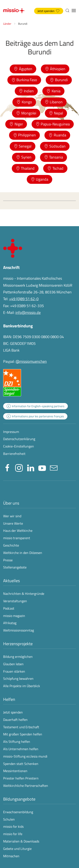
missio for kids (13, 826)
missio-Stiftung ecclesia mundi (25, 756)
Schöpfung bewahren (18, 679)
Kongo (24, 102)
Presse (8, 560)
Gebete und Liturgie (17, 849)
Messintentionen (15, 771)
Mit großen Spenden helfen (23, 734)
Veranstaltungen (15, 601)
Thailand (25, 168)
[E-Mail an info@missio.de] (54, 467)
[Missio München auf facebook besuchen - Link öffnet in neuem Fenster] (7, 467)
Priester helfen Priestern (21, 778)
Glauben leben (13, 664)
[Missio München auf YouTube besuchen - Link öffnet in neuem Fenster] (42, 467)
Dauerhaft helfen (15, 720)
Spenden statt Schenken (21, 764)
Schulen (9, 819)
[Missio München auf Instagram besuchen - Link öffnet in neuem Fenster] (19, 467)
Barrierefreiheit (14, 454)
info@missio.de (28, 312)
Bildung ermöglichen (18, 657)
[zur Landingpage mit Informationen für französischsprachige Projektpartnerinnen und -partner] (35, 416)
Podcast (9, 608)
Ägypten (23, 69)
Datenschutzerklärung (19, 439)
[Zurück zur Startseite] (14, 11)
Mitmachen (11, 856)
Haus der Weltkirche (18, 531)
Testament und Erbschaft (21, 727)
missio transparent (17, 538)
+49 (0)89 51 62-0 (24, 299)
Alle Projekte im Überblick (22, 686)
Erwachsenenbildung (18, 812)
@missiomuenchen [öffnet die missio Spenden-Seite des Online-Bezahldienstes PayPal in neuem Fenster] (31, 361)
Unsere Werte (13, 523)
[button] (67, 11)
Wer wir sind (12, 516)
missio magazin (14, 616)
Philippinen (25, 135)
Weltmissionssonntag (19, 630)
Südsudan (55, 146)
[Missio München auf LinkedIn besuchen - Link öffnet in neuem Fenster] (31, 467)
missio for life (13, 834)
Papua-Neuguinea (53, 124)
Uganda (40, 179)
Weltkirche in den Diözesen (23, 553)
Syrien (24, 157)
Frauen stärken (14, 671)
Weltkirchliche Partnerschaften (26, 786)
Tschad (55, 168)
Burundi (59, 80)
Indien (26, 91)
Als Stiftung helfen (17, 742)
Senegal (23, 146)
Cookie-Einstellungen (19, 446)
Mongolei (26, 113)
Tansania (54, 157)
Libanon (54, 102)
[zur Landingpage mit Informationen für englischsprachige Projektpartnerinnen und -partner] (35, 406)
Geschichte (11, 545)
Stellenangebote (15, 567)
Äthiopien (55, 69)
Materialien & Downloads (21, 841)
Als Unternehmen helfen (21, 749)
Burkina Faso (24, 80)
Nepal (56, 113)
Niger (16, 124)
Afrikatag (10, 623)
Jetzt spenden (48, 11)
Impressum (11, 432)
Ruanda (57, 135)
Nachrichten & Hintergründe (24, 594)
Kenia (53, 91)
